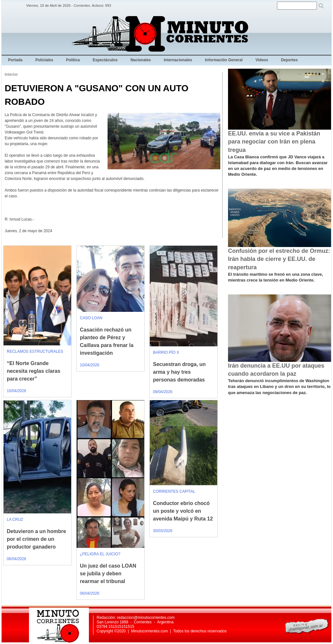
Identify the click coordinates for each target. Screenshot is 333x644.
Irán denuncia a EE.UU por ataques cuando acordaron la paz (276, 370)
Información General (224, 60)
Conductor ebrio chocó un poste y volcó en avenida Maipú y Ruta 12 (183, 511)
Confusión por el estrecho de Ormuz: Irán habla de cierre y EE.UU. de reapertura (279, 259)
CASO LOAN (91, 318)
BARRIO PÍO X (166, 352)
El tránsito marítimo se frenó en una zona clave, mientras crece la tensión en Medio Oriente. (276, 277)
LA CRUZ (15, 520)
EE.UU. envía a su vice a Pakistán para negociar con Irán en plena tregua (274, 142)
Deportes (289, 60)
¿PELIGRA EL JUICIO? (100, 554)
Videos (262, 60)
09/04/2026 (163, 392)
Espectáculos (105, 60)
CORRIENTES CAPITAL (174, 491)
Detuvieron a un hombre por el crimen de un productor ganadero (36, 539)
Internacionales (178, 60)
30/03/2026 (163, 531)
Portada (15, 60)
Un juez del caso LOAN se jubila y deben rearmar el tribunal (108, 574)
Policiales (44, 60)
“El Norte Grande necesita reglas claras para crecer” (33, 371)
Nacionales (141, 60)
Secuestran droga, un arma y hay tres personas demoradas (179, 372)
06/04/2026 (16, 559)
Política (73, 60)
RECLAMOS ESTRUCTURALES (35, 352)
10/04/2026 (16, 391)
